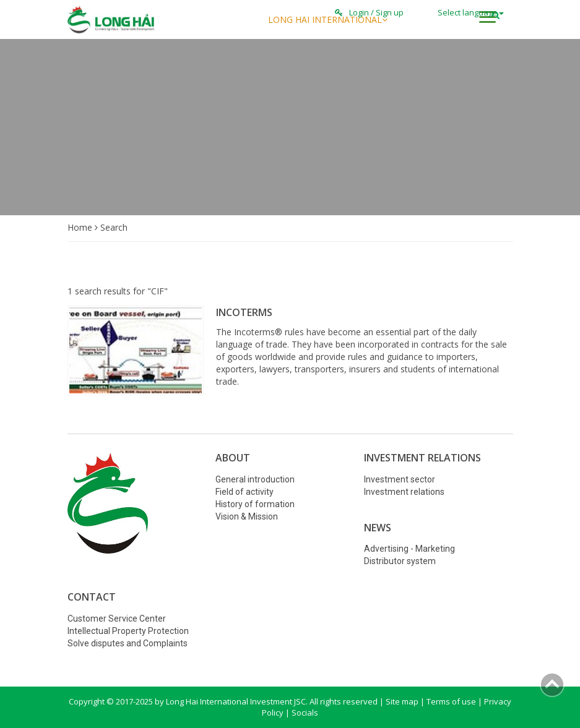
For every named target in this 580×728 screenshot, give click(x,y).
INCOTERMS (244, 312)
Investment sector (400, 479)
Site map (402, 701)
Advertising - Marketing (409, 549)
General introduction (255, 479)
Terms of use (451, 701)
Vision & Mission (247, 516)
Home (81, 227)
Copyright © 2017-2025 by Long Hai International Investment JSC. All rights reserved (224, 701)
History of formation (255, 504)
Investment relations (404, 492)
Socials (305, 713)
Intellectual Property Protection (128, 631)
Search (114, 227)
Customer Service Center (117, 619)
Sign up (390, 12)
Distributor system (400, 561)
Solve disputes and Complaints (128, 643)
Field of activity (245, 492)
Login (359, 12)
